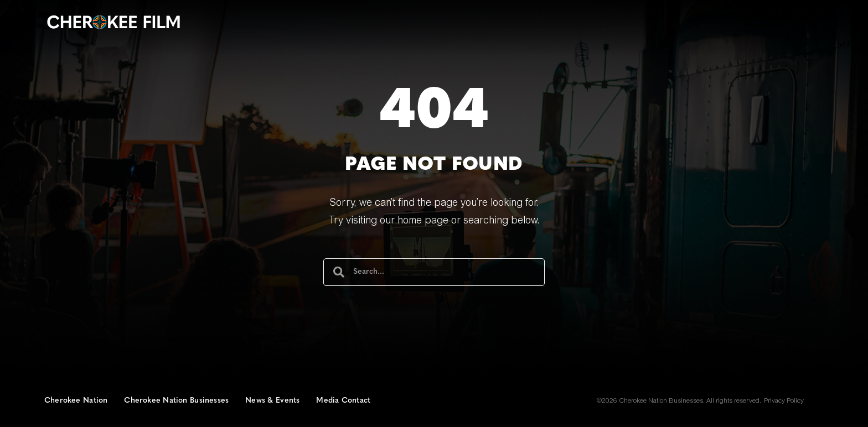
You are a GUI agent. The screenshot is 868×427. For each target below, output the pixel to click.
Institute (805, 28)
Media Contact (343, 401)
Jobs (686, 11)
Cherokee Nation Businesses (176, 401)
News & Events (272, 401)
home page (423, 221)
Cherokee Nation (76, 401)
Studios (754, 28)
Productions (695, 28)
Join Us (648, 11)
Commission (627, 28)
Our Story (543, 11)
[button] (736, 11)
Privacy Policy (784, 401)
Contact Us (598, 11)
